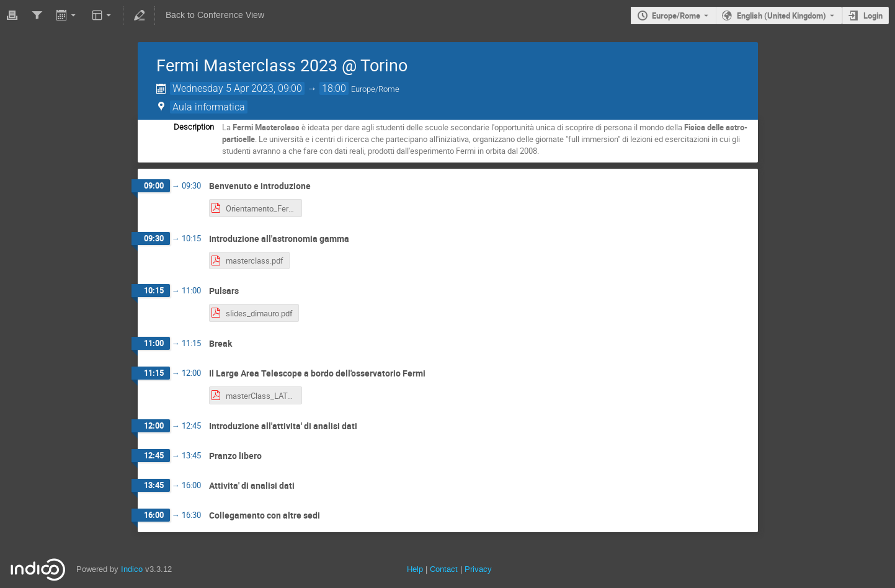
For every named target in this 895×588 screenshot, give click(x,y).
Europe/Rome (676, 16)
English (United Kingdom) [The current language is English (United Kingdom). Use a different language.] (781, 16)
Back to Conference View (215, 15)
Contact (444, 569)
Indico (132, 569)
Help (415, 569)
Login (873, 16)
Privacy (478, 569)
